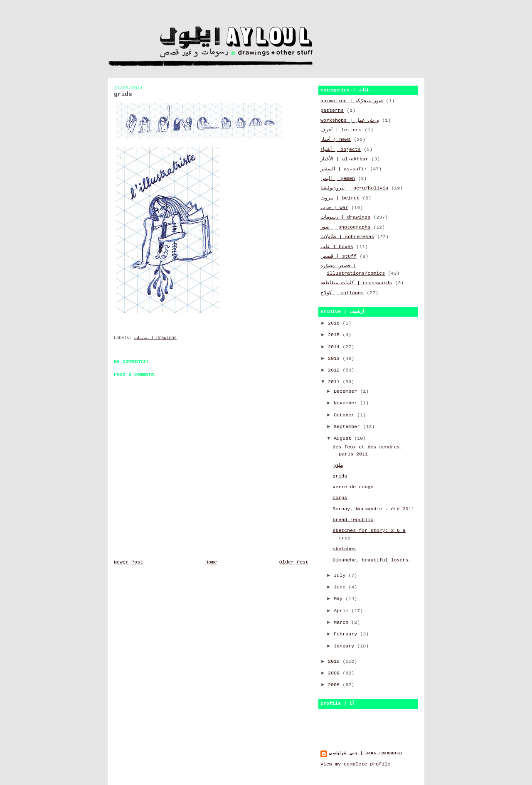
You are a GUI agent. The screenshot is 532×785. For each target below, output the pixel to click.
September (348, 427)
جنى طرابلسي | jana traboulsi (366, 753)
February (347, 634)
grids (340, 476)
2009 (335, 673)
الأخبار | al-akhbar (344, 159)
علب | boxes (337, 247)
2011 (335, 382)
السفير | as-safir (344, 169)
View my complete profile (355, 764)
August (344, 438)
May (340, 599)
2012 (335, 370)
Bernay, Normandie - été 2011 (373, 509)
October (345, 415)
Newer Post (128, 562)
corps (340, 498)
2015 (335, 335)
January (345, 646)
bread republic (353, 520)
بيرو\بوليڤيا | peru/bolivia (354, 188)
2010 (335, 662)
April (342, 611)
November (347, 403)
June (341, 587)
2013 (335, 359)
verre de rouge (353, 487)
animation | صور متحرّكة (352, 101)
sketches (344, 549)
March (342, 623)
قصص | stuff (339, 256)
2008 (335, 685)
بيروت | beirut (340, 198)
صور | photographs (345, 227)
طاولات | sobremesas (347, 237)
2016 (335, 323)
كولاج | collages (342, 293)
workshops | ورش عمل (350, 121)
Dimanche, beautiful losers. (372, 560)
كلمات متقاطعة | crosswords (356, 283)
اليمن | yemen (338, 179)
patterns (332, 111)
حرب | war (334, 208)
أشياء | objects (341, 150)
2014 (335, 347)
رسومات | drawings (155, 338)
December (347, 391)
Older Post (294, 562)
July (341, 576)
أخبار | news (336, 140)
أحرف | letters (341, 130)
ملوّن (338, 465)
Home (211, 562)
